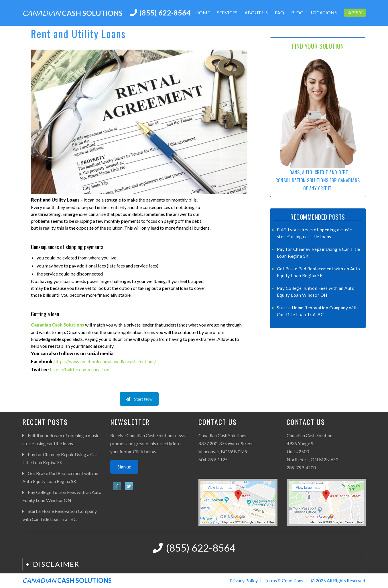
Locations (324, 12)
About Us (256, 12)
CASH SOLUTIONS (72, 13)
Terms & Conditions (284, 580)
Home (203, 12)
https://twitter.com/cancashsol (80, 369)
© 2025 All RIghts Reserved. (338, 580)
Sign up (124, 467)
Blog (297, 12)
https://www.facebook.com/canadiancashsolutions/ (105, 361)
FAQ (279, 12)
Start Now (139, 399)
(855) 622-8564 (165, 13)
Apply (355, 12)
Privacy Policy (244, 580)
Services (227, 12)
